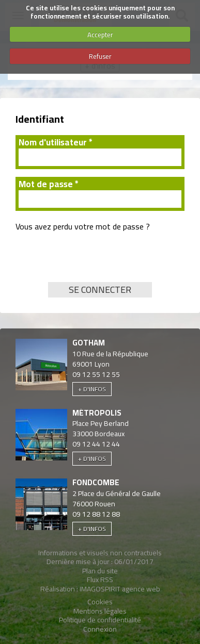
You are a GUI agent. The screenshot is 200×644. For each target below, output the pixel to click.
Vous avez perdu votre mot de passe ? (83, 226)
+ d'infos (92, 389)
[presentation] (94, 262)
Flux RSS (100, 580)
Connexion (100, 629)
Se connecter (100, 290)
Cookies (100, 602)
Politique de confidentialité (100, 620)
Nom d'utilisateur (56, 143)
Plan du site (100, 571)
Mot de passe (49, 184)
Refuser (100, 56)
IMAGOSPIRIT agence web (120, 589)
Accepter (100, 35)
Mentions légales (100, 611)
